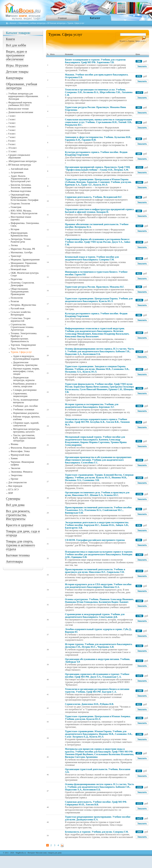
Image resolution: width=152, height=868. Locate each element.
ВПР (11, 493)
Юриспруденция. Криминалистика (19, 234)
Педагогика (16, 279)
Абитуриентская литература (22, 161)
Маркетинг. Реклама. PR (23, 249)
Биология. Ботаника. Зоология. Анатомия (21, 186)
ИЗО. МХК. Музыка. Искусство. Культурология (24, 212)
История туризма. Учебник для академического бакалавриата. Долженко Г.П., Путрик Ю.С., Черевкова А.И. (99, 646)
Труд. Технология (20, 348)
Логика (14, 245)
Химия (14, 458)
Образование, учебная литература (32, 23)
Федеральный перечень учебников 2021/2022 (20, 104)
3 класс (12, 123)
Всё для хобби (16, 45)
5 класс (12, 130)
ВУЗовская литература (56, 23)
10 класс (13, 148)
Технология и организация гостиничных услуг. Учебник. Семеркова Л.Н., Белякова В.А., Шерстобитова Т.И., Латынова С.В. (99, 92)
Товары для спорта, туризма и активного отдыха (20, 545)
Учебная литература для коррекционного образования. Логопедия (23, 96)
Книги (10, 39)
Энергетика (16, 475)
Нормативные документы (26, 413)
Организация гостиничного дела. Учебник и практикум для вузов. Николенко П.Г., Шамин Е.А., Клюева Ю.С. (97, 494)
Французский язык (20, 455)
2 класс (12, 119)
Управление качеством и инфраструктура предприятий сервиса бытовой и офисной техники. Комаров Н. (99, 211)
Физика (14, 444)
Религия (15, 301)
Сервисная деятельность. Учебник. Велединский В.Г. (94, 197)
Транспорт (16, 256)
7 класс (12, 137)
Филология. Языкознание (23, 448)
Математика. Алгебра (22, 252)
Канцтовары (15, 78)
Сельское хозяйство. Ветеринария (21, 313)
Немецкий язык (19, 269)
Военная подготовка (21, 191)
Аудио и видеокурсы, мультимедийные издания (26, 357)
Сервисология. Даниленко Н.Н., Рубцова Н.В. (89, 704)
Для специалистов (17, 482)
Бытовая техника (18, 555)
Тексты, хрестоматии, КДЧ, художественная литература (24, 438)
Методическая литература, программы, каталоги (26, 430)
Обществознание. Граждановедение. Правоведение (20, 292)
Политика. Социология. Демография (23, 284)
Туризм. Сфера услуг (21, 352)
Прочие (14, 479)
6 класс (12, 134)
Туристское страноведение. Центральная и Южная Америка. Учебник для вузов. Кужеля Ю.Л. (98, 718)
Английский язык (20, 169)
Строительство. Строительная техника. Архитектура (22, 327)
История (15, 229)
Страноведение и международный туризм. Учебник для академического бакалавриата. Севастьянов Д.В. (95, 616)
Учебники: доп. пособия (25, 406)
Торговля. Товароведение (23, 345)
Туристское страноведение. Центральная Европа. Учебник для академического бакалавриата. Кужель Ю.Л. (99, 300)
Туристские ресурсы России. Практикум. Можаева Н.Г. (95, 287)
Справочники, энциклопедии (20, 395)
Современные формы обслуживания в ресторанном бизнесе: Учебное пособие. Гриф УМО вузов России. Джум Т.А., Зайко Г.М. (98, 242)
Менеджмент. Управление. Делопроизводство (24, 264)
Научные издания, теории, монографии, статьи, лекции (26, 371)
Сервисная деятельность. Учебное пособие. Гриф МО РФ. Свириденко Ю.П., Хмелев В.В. (96, 803)
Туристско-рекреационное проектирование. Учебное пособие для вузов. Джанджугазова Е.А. (98, 818)
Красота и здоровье (20, 525)
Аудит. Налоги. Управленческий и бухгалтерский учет (21, 179)
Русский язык (18, 308)
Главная (62, 18)
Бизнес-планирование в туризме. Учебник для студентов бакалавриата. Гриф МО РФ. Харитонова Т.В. (95, 61)
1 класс (12, 116)
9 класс (12, 144)
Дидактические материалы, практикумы (25, 364)
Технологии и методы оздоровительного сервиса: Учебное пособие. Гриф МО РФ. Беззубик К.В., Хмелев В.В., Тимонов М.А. (97, 422)
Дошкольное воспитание (21, 112)
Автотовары (14, 562)
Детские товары (17, 72)
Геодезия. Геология (20, 204)
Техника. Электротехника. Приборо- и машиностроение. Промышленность (24, 337)
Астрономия (17, 172)
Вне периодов (15, 486)
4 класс (12, 126)
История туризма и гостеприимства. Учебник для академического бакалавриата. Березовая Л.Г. (92, 406)
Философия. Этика (20, 451)
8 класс (12, 141)
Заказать (142, 66)
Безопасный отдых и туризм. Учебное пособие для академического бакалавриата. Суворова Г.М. (92, 258)
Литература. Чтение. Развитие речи (21, 240)
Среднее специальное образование (19, 156)
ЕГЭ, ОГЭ (13, 489)
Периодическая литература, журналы (24, 379)
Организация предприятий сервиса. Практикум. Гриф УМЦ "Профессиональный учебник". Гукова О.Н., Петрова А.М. (97, 168)
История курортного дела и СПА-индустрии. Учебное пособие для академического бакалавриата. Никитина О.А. (98, 586)
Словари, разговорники (25, 390)
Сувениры (13, 499)
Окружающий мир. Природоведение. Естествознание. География (24, 197)
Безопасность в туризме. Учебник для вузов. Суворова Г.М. (97, 832)
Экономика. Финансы (22, 472)
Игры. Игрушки (17, 65)
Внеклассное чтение (19, 109)
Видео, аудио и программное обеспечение (16, 55)
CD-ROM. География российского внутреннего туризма (95, 540)
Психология (17, 298)
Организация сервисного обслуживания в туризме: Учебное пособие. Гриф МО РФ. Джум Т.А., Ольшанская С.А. (97, 675)
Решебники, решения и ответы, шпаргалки (25, 385)
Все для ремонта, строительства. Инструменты (18, 515)
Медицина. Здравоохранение (25, 260)
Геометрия (16, 207)
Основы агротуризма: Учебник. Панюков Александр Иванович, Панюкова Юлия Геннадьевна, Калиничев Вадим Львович (99, 601)
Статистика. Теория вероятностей (21, 320)
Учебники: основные (24, 409)
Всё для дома (15, 505)
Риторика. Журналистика (23, 305)
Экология (15, 468)
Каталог (95, 18)
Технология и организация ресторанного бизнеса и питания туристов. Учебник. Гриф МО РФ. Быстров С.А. (97, 690)
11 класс (12, 151)
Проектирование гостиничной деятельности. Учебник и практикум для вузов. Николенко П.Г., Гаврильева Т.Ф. (95, 571)
